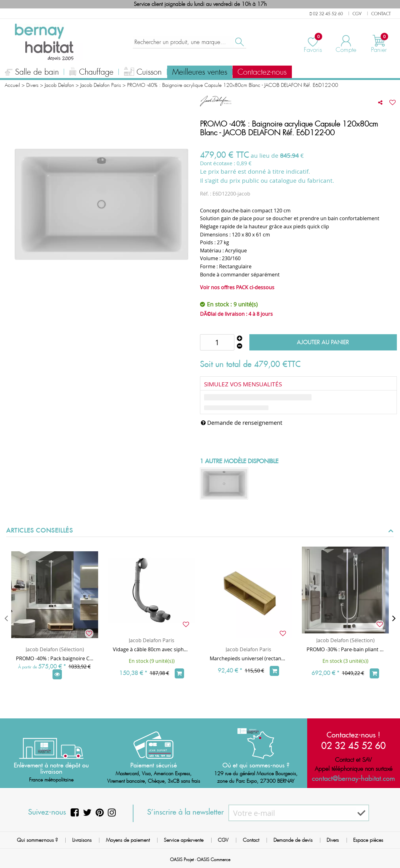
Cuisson (143, 73)
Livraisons (82, 840)
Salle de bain (32, 73)
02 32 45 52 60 (353, 745)
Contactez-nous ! (353, 735)
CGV (223, 840)
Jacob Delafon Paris (152, 640)
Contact (251, 840)
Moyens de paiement (128, 840)
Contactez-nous (262, 72)
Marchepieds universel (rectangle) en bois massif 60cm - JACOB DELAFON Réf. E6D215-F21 (248, 658)
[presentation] (6, 618)
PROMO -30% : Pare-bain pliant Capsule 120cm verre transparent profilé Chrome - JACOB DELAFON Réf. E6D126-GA (345, 649)
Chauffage (91, 73)
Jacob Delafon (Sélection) (55, 649)
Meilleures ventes (200, 72)
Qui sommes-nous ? (37, 840)
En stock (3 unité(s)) (345, 661)
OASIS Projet (182, 860)
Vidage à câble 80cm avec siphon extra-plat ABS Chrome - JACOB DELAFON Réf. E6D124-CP (152, 649)
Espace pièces (368, 840)
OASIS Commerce (214, 860)
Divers (333, 840)
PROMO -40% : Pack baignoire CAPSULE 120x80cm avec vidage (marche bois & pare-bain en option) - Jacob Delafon (55, 658)
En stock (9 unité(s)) (152, 661)
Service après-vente (184, 840)
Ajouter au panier (323, 342)
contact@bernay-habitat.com (353, 778)
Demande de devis (293, 840)
